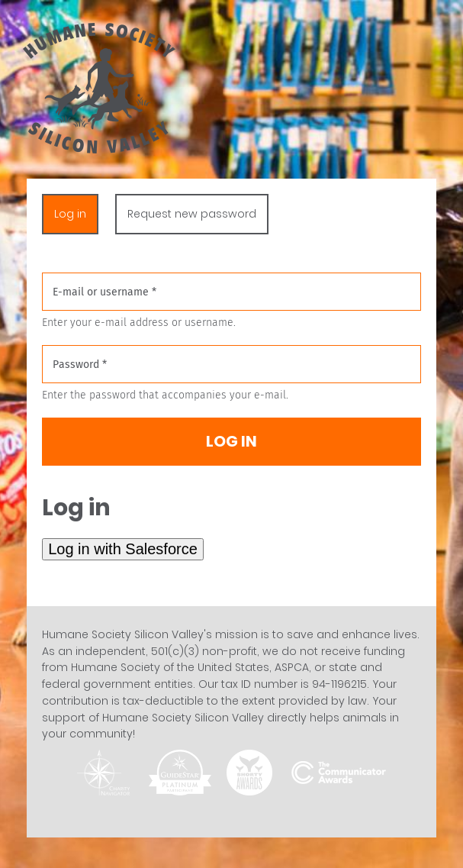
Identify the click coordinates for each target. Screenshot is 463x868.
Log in (76, 214)
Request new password (192, 214)
